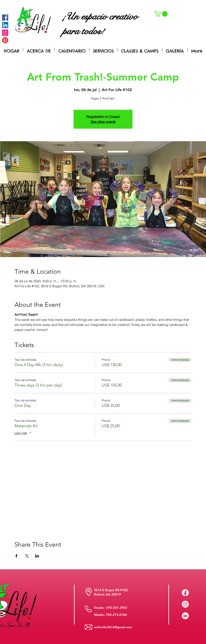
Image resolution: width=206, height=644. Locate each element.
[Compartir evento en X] (27, 556)
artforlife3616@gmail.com (113, 627)
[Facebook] (5, 18)
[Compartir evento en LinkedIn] (37, 556)
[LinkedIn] (185, 616)
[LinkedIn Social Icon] (5, 25)
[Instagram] (5, 33)
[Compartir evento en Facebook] (17, 556)
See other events (103, 122)
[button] (161, 14)
